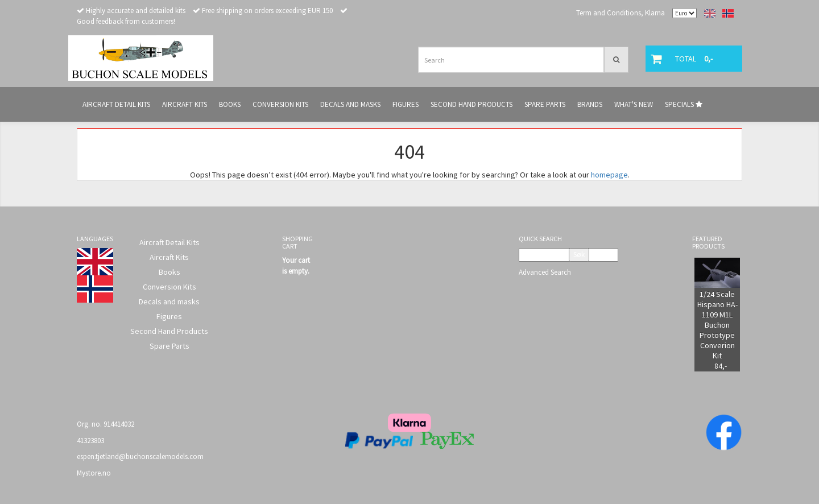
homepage (609, 175)
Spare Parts (169, 346)
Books (169, 272)
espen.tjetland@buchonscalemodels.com (140, 457)
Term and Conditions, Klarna (621, 13)
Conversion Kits (169, 287)
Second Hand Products (169, 331)
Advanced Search (545, 272)
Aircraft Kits (169, 257)
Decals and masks (169, 301)
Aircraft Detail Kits (169, 242)
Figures (169, 316)
